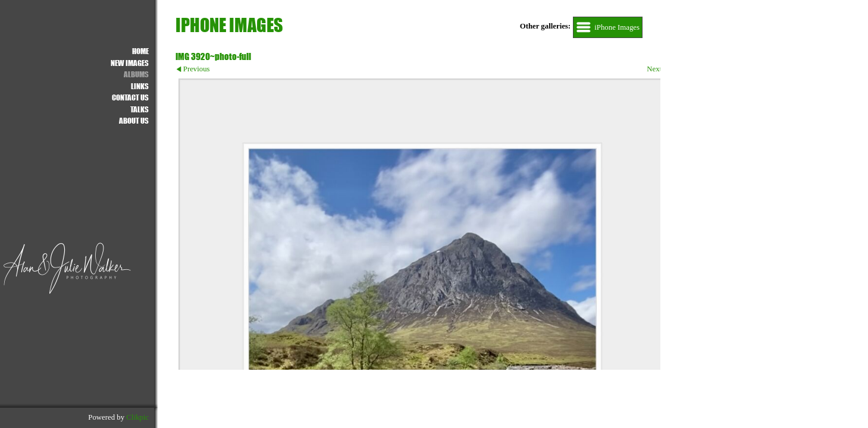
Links (140, 86)
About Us (134, 120)
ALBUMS (136, 74)
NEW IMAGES (130, 63)
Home (140, 51)
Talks (140, 109)
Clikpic (137, 417)
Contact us (130, 97)
